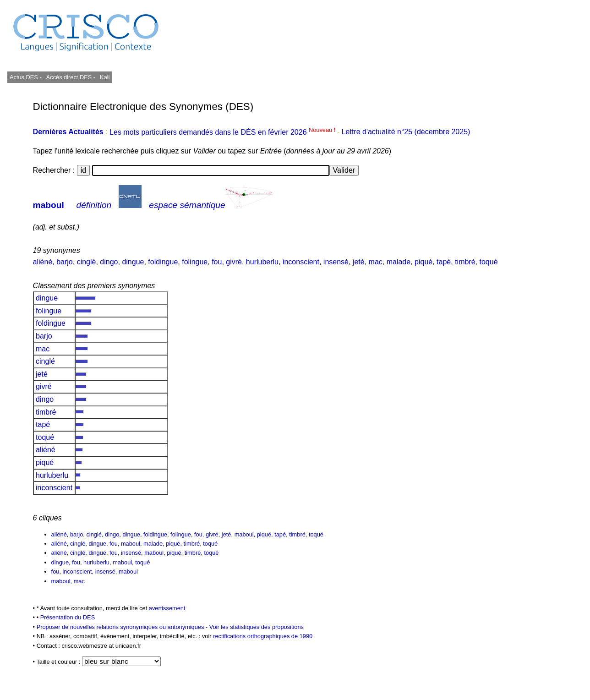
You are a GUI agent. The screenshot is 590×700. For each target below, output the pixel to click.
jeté (359, 262)
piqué (423, 262)
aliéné (43, 262)
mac (376, 262)
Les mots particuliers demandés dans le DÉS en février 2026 (223, 132)
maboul (49, 205)
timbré (465, 262)
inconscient (301, 262)
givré (234, 262)
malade (399, 262)
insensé (336, 262)
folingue (195, 262)
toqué (488, 262)
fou (217, 262)
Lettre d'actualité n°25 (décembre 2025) (406, 132)
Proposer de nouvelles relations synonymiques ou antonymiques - (123, 627)
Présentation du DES (68, 617)
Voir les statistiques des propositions (257, 627)
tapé (444, 262)
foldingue (163, 262)
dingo (109, 262)
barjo (65, 262)
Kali (105, 77)
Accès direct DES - (71, 77)
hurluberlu (262, 262)
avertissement (167, 608)
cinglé (87, 262)
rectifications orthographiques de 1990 (263, 636)
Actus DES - (26, 77)
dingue (133, 262)
